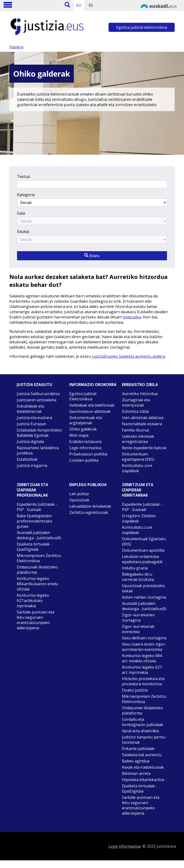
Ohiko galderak (83, 429)
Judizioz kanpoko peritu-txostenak (144, 740)
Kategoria (26, 195)
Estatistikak (27, 459)
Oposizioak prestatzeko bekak (143, 588)
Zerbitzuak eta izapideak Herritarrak (138, 490)
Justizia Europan (32, 424)
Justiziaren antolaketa (37, 400)
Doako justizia (135, 690)
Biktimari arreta (136, 773)
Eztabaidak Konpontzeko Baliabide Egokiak (39, 433)
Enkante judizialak (138, 749)
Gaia (21, 213)
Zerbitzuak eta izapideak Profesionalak (32, 490)
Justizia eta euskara (34, 418)
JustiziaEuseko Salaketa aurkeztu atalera (128, 356)
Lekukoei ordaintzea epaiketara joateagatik (142, 559)
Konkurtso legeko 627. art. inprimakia (142, 670)
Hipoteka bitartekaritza (143, 780)
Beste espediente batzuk (144, 448)
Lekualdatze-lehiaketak (90, 506)
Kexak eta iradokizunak (143, 767)
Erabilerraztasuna (85, 442)
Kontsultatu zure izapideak (137, 468)
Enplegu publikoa (88, 485)
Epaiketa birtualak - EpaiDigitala (34, 547)
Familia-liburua (135, 430)
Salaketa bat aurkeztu (142, 755)
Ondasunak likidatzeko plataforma (37, 570)
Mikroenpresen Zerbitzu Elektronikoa (39, 558)
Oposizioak (79, 500)
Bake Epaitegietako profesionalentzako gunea (34, 521)
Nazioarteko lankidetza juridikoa (38, 450)
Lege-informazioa (85, 448)
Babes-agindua (136, 761)
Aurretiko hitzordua (140, 394)
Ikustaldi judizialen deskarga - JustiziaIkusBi (39, 535)
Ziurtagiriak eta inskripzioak (136, 403)
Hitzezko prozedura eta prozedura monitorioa (143, 681)
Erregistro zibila (140, 385)
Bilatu (92, 256)
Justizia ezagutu (34, 385)
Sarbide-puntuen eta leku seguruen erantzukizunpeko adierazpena (35, 620)
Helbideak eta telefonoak (92, 405)
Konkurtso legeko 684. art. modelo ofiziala (142, 658)
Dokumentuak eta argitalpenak (86, 420)
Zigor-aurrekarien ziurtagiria (138, 618)
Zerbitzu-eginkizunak (89, 512)
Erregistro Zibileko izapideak (139, 518)
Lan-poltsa (79, 494)
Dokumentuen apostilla (143, 550)
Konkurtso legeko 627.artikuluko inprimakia (33, 601)
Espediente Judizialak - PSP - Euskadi (37, 507)
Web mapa (79, 435)
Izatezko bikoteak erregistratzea (138, 439)
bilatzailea (132, 317)
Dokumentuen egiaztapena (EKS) (138, 457)
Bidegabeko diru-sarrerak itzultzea (138, 577)
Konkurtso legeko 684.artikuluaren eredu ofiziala (37, 584)
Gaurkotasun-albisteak (90, 411)
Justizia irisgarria (32, 465)
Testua (23, 176)
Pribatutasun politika (88, 454)
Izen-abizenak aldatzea (143, 418)
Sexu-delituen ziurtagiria (144, 638)
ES (91, 5)
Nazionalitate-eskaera (142, 424)
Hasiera (16, 47)
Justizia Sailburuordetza (38, 394)
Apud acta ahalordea (140, 731)
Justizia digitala (30, 442)
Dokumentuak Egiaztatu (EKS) (144, 541)
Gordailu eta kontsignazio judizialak (143, 722)
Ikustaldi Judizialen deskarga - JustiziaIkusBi (144, 606)
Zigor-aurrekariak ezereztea (138, 629)
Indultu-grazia (135, 568)
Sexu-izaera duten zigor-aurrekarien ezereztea (144, 647)
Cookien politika (84, 460)
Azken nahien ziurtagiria (144, 597)
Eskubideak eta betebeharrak (30, 409)
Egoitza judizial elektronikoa (142, 27)
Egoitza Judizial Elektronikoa (83, 396)
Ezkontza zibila (135, 411)
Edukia (23, 232)
